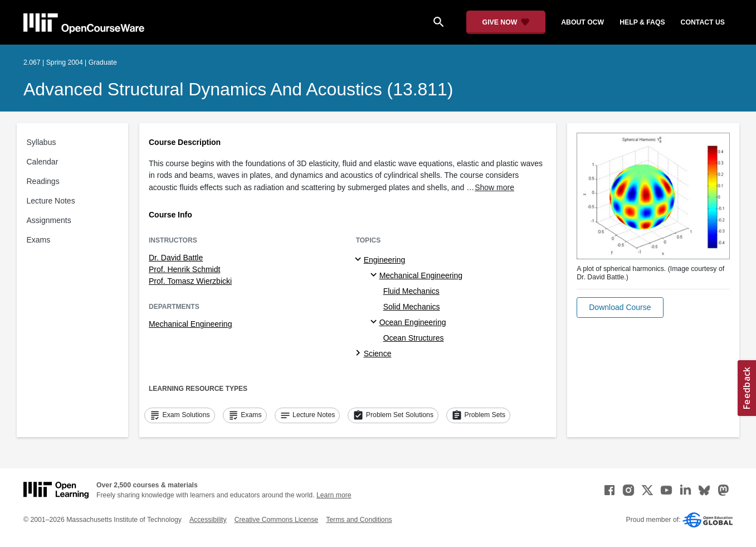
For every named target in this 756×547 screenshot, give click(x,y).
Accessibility (208, 520)
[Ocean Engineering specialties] (375, 322)
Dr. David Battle (176, 258)
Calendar (43, 162)
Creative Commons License (276, 520)
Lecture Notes (51, 201)
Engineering (385, 260)
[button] (620, 308)
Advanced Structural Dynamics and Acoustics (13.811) (238, 89)
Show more (494, 187)
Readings (43, 181)
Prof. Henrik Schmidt (184, 269)
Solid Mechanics (412, 307)
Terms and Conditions (359, 520)
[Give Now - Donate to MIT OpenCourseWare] (506, 22)
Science (378, 354)
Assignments (49, 220)
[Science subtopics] (360, 354)
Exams (39, 240)
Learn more (334, 495)
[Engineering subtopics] (360, 260)
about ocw (582, 22)
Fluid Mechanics (411, 291)
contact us (703, 22)
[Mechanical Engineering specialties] (375, 275)
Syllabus (42, 142)
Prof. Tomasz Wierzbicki (190, 281)
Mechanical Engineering (190, 324)
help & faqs (642, 22)
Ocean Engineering (413, 322)
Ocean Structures (414, 338)
